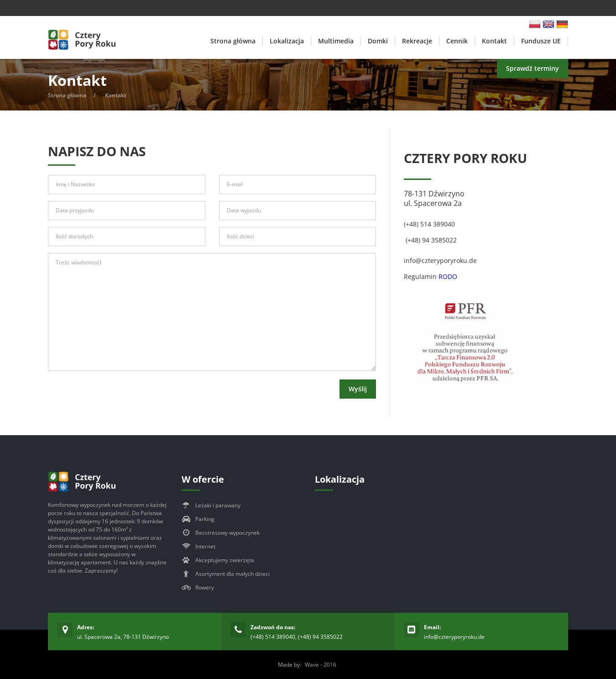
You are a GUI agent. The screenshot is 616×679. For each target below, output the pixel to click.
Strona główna (233, 41)
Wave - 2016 (321, 665)
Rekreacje (417, 41)
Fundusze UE (541, 41)
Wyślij (358, 389)
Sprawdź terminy (532, 68)
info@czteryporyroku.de (454, 637)
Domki (378, 41)
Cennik (457, 41)
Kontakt (494, 41)
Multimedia (336, 41)
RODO (448, 276)
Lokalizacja (287, 41)
